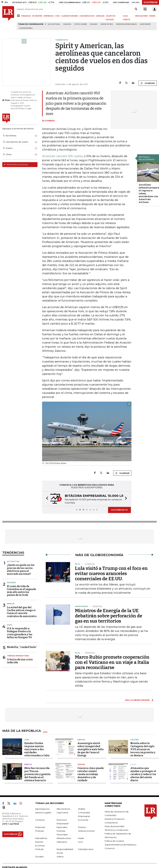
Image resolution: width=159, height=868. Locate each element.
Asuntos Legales (43, 813)
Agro (10, 625)
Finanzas (39, 831)
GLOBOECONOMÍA (70, 16)
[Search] (136, 9)
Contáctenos (111, 823)
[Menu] (19, 16)
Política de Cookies (114, 841)
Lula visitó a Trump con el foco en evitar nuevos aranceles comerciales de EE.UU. (111, 574)
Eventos (82, 827)
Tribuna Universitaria (18, 656)
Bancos (28, 764)
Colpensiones (26, 28)
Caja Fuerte (62, 813)
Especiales (62, 827)
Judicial (81, 764)
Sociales (39, 857)
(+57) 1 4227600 (11, 824)
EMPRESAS (49, 16)
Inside (81, 838)
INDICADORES (142, 16)
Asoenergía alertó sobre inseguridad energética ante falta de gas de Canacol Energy (91, 749)
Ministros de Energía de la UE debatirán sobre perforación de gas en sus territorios (109, 616)
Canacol (67, 24)
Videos (60, 857)
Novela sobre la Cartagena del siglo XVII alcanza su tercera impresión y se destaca (143, 749)
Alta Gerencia (63, 809)
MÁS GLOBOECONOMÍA (137, 700)
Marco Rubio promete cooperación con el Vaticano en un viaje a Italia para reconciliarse (112, 662)
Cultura (135, 740)
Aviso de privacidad (114, 826)
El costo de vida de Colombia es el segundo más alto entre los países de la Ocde (22, 591)
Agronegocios (42, 809)
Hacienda (11, 583)
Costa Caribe (81, 24)
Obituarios (62, 842)
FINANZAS (26, 16)
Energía (11, 604)
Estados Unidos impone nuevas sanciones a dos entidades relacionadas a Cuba (37, 749)
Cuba (27, 740)
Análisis (82, 809)
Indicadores (41, 838)
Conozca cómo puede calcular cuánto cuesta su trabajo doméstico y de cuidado (91, 774)
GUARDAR (148, 83)
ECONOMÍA (37, 16)
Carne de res (107, 24)
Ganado (94, 24)
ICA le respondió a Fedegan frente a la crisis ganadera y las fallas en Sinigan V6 (20, 633)
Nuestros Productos (115, 819)
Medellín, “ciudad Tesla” (22, 647)
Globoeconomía (86, 831)
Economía (83, 820)
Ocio (80, 842)
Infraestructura (64, 838)
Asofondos (145, 24)
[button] (46, 499)
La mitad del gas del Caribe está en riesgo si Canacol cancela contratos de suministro (22, 612)
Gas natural (54, 24)
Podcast (39, 849)
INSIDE (152, 16)
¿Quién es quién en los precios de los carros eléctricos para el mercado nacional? (21, 569)
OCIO (57, 16)
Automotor (13, 561)
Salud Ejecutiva (86, 849)
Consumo (40, 820)
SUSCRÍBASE (151, 2)
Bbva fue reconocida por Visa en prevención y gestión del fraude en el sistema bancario (37, 774)
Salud (133, 764)
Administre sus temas (16, 164)
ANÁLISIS (100, 16)
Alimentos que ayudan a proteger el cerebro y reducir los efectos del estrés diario (143, 774)
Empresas (40, 827)
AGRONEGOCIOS (87, 16)
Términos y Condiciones (116, 830)
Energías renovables (126, 24)
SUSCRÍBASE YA (119, 510)
